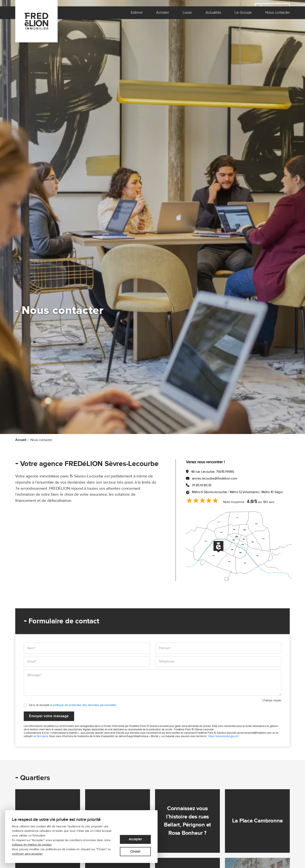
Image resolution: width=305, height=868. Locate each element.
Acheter (163, 21)
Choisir (135, 851)
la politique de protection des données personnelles (83, 705)
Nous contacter (277, 21)
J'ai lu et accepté (72, 705)
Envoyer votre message (50, 716)
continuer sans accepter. (27, 854)
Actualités (213, 21)
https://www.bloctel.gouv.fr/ (224, 737)
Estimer (137, 21)
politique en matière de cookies (32, 845)
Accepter (135, 839)
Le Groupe (243, 21)
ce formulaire (41, 737)
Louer (187, 21)
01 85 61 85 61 (272, 8)
